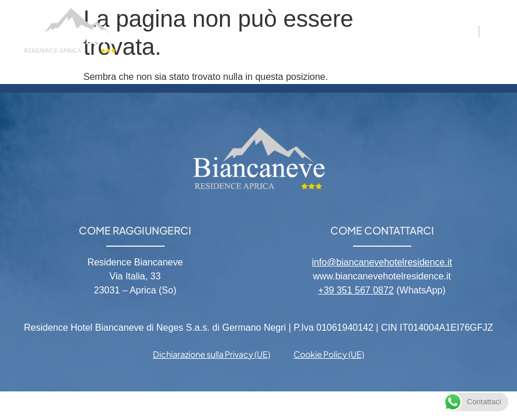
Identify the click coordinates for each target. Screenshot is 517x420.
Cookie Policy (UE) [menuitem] (329, 354)
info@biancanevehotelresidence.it (382, 262)
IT (469, 30)
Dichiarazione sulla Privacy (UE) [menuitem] (212, 354)
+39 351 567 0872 (356, 290)
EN (492, 30)
